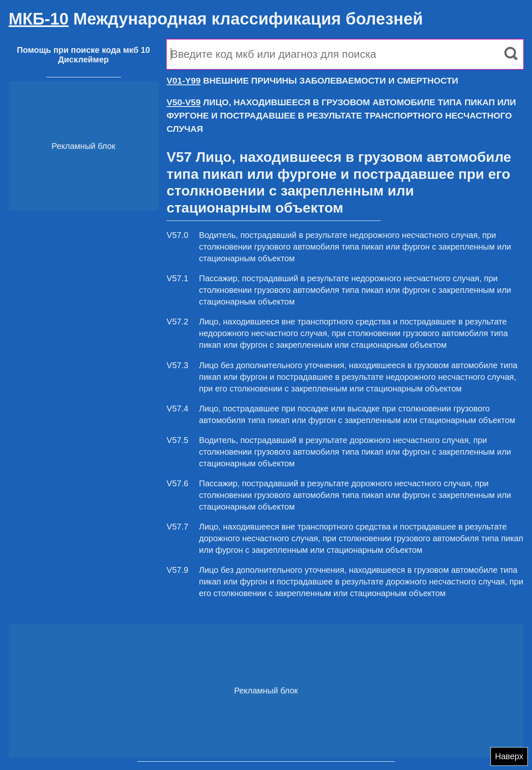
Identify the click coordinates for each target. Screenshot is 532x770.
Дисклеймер (84, 59)
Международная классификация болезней (216, 19)
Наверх (509, 756)
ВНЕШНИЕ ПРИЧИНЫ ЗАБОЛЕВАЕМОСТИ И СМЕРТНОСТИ (313, 80)
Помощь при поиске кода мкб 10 (84, 50)
